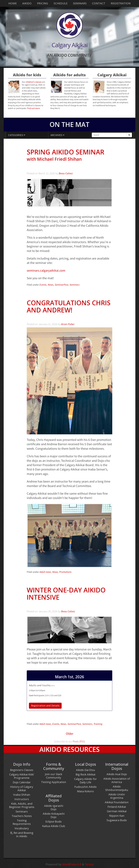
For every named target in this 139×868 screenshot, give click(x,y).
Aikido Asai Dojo (117, 774)
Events (43, 285)
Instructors (22, 799)
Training (98, 724)
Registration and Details (45, 706)
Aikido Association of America (117, 780)
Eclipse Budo (54, 822)
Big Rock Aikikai (85, 774)
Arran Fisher (68, 324)
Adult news (45, 572)
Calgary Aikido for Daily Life (85, 781)
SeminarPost (61, 285)
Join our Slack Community (54, 776)
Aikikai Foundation (117, 802)
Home (13, 3)
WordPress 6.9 (72, 864)
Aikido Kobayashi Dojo (54, 815)
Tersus (89, 864)
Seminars (80, 3)
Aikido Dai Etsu (86, 770)
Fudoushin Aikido (86, 787)
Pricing (43, 3)
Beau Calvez (66, 173)
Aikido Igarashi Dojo (54, 807)
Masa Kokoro (85, 791)
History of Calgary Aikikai (22, 788)
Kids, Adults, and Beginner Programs (22, 805)
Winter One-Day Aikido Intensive (66, 594)
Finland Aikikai (117, 807)
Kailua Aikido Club (54, 826)
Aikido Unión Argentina (117, 796)
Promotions (65, 572)
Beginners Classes (22, 770)
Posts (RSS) (79, 741)
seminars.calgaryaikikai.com (46, 270)
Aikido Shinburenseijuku (117, 788)
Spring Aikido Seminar (69, 155)
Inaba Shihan (22, 795)
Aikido (27, 3)
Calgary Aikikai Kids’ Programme (22, 776)
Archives (57, 135)
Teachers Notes (22, 816)
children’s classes (34, 82)
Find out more (33, 108)
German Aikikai (117, 811)
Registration (121, 3)
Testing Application (54, 782)
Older (70, 734)
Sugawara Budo (117, 820)
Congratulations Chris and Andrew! (69, 306)
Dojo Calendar (22, 782)
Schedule (61, 3)
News (51, 285)
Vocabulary (22, 828)
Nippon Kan (117, 816)
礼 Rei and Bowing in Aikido (22, 834)
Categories (17, 135)
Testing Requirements (22, 822)
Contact (99, 3)
